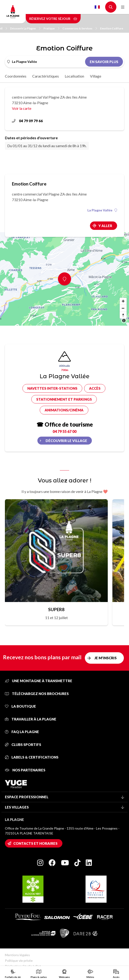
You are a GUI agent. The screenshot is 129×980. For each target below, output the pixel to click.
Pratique (51, 28)
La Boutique (20, 706)
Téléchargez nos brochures (37, 694)
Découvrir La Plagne (25, 28)
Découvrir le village (66, 441)
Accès (95, 388)
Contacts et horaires (35, 843)
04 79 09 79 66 (27, 121)
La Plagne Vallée (102, 210)
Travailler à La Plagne (31, 719)
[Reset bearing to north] (123, 315)
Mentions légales (17, 955)
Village (96, 76)
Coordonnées (16, 76)
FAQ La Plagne (22, 732)
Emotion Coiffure (112, 28)
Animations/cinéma (64, 410)
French (97, 7)
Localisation (74, 76)
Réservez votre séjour (53, 19)
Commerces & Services (80, 28)
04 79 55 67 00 (64, 431)
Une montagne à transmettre (39, 681)
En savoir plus (104, 62)
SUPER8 (56, 609)
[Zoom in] (123, 301)
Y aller (105, 226)
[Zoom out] (123, 308)
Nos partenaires (25, 770)
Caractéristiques (46, 76)
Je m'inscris (106, 658)
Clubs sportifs (23, 745)
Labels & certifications (32, 757)
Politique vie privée (19, 960)
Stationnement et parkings (64, 399)
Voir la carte (22, 108)
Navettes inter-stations (52, 388)
